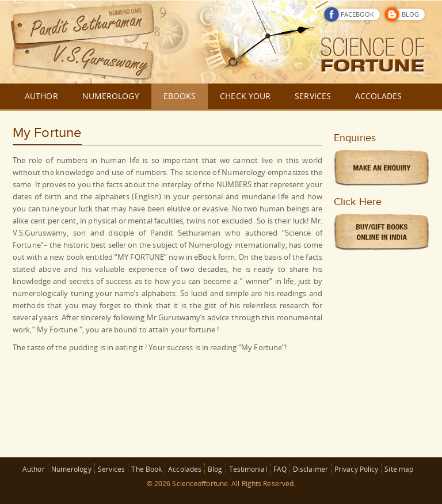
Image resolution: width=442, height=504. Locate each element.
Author (34, 469)
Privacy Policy (356, 469)
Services (112, 469)
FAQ (280, 469)
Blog (215, 469)
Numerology (71, 469)
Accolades (185, 469)
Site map (399, 469)
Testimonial (248, 469)
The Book (146, 469)
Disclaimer (310, 469)
